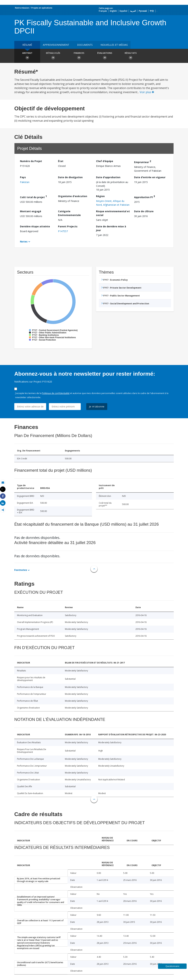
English (113, 11)
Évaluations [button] (105, 56)
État (61, 161)
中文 (152, 11)
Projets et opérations (42, 8)
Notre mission (22, 8)
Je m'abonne (97, 406)
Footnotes (21, 570)
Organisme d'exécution (73, 196)
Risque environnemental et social (113, 213)
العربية (133, 11)
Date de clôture (144, 211)
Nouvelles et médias (114, 45)
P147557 (63, 231)
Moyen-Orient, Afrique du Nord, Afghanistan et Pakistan (113, 203)
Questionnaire (172, 966)
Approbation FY (145, 197)
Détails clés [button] (53, 56)
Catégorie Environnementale (69, 213)
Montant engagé (31, 211)
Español (123, 11)
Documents (85, 45)
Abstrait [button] (27, 56)
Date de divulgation (70, 177)
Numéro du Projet (31, 161)
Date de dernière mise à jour (111, 228)
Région (100, 196)
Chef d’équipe (105, 161)
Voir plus (147, 92)
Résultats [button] (130, 56)
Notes (24, 242)
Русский (143, 11)
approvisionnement (56, 45)
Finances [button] (79, 56)
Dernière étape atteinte (35, 226)
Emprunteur (143, 162)
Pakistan (25, 182)
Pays (23, 177)
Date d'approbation (108, 177)
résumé (27, 45)
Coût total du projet (33, 197)
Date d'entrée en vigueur (150, 177)
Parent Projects (68, 226)
